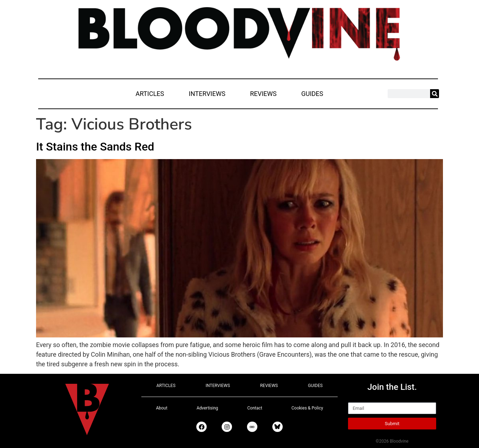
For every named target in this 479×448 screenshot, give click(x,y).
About (162, 408)
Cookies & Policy (307, 408)
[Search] (435, 94)
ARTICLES (150, 94)
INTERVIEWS (207, 94)
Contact (255, 408)
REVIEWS (263, 94)
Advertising (207, 408)
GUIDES (312, 94)
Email (356, 399)
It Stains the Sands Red (95, 147)
